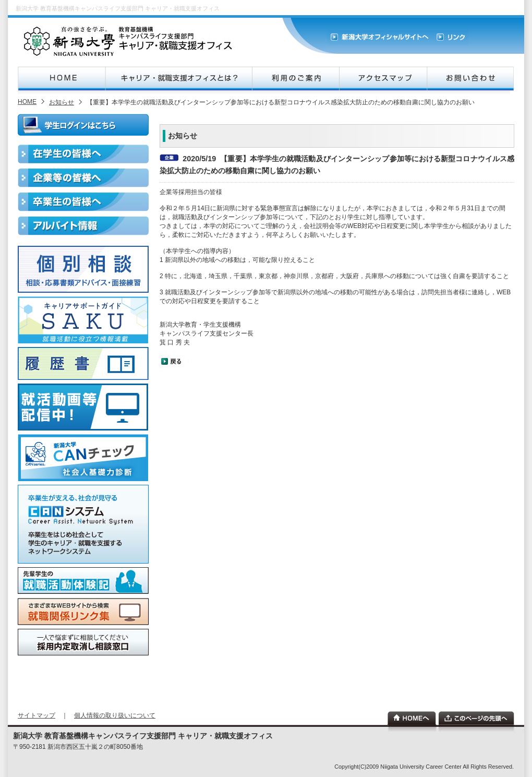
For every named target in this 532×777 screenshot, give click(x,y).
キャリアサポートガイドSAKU (83, 320)
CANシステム (83, 524)
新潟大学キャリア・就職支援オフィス (129, 41)
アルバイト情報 (83, 226)
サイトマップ (37, 715)
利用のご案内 (295, 79)
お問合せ (470, 79)
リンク (450, 37)
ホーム (412, 718)
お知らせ (62, 102)
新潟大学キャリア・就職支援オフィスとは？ (178, 79)
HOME (62, 79)
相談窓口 (83, 642)
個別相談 (83, 269)
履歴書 (83, 363)
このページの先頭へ (476, 718)
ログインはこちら (83, 125)
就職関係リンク (83, 612)
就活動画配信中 (83, 407)
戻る (175, 361)
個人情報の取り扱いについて (115, 715)
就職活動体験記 (83, 581)
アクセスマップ (383, 79)
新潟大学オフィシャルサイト (380, 37)
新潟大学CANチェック (83, 458)
